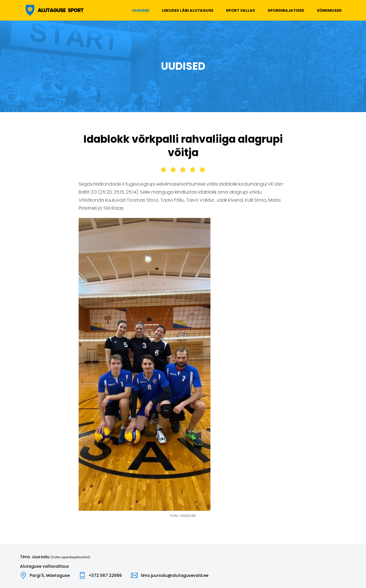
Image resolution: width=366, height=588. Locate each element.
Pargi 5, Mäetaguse (50, 575)
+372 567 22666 (105, 575)
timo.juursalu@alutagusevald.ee (175, 575)
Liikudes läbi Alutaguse (188, 10)
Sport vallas (240, 10)
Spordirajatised (286, 10)
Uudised (141, 10)
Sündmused (329, 10)
